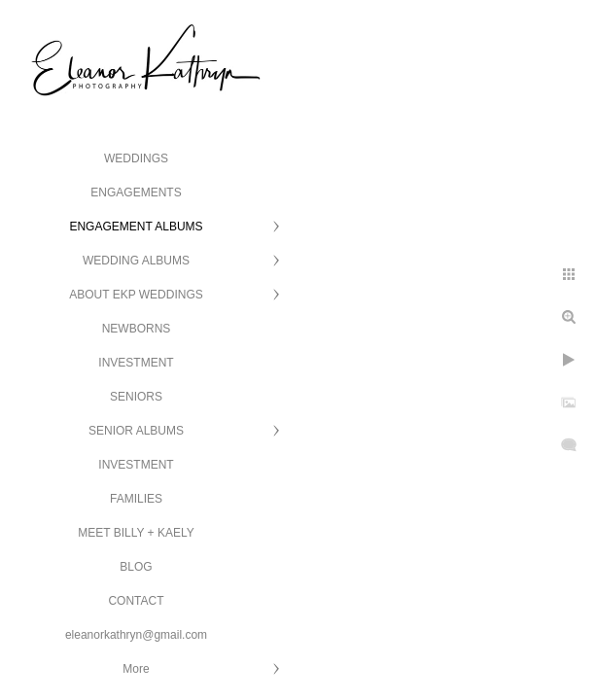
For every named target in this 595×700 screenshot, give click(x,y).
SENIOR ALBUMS (136, 431)
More (136, 669)
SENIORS (136, 397)
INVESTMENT (136, 363)
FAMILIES (136, 499)
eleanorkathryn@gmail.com (136, 635)
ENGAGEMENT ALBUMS (136, 227)
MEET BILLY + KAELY (136, 533)
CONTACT (136, 601)
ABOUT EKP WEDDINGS (136, 295)
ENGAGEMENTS (136, 192)
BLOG (136, 567)
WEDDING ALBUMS (136, 261)
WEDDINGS (136, 158)
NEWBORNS (137, 329)
